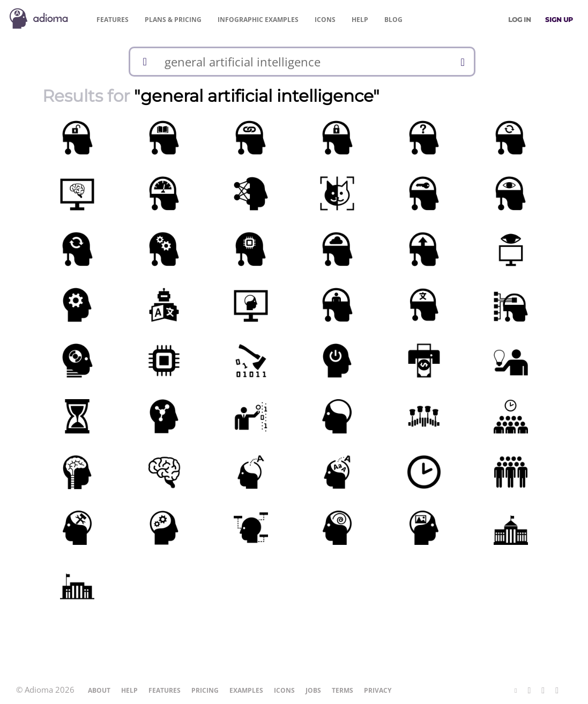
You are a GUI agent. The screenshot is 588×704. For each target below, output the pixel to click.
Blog (393, 20)
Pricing (173, 20)
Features (113, 20)
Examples (258, 20)
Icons (325, 20)
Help (360, 20)
